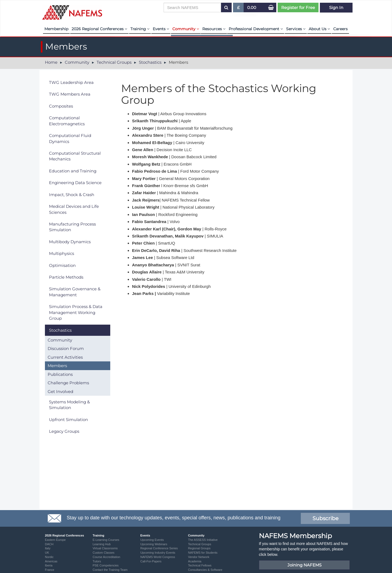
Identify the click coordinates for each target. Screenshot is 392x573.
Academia (195, 561)
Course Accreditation (106, 557)
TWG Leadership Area (71, 82)
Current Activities (65, 357)
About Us (319, 29)
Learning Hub (102, 544)
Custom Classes (103, 553)
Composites (61, 106)
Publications (60, 374)
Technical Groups (114, 62)
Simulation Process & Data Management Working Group (76, 312)
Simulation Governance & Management (75, 292)
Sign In (336, 7)
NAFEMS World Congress (158, 557)
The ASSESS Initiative (203, 540)
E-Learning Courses (106, 540)
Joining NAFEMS (304, 565)
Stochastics (150, 62)
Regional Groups (199, 548)
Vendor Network (199, 557)
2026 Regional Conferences (99, 29)
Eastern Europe (55, 540)
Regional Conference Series (159, 548)
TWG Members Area (70, 94)
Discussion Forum (66, 348)
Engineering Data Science (75, 183)
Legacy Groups (64, 431)
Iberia (49, 565)
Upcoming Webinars (154, 544)
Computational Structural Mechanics (75, 156)
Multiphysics (62, 253)
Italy (48, 548)
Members (57, 366)
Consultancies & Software (205, 570)
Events (161, 29)
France (50, 570)
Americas (51, 561)
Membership (56, 29)
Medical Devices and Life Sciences (74, 209)
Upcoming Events (152, 540)
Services (296, 29)
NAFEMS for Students (203, 553)
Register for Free (298, 7)
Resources (214, 29)
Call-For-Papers (151, 561)
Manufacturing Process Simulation (72, 227)
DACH (49, 544)
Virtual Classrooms (105, 548)
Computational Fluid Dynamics (70, 138)
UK (47, 553)
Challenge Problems (68, 383)
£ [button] (239, 9)
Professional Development (256, 29)
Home (51, 62)
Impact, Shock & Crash (72, 195)
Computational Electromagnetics (67, 121)
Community (186, 29)
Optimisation (62, 265)
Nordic (49, 557)
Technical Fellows (200, 565)
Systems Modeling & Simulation (69, 405)
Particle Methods (66, 277)
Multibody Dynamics (70, 242)
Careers (340, 29)
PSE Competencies (105, 565)
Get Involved (60, 391)
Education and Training (73, 171)
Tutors (97, 561)
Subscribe (325, 518)
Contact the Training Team (110, 570)
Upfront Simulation (68, 420)
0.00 (252, 7)
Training (140, 29)
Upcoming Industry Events (158, 553)
